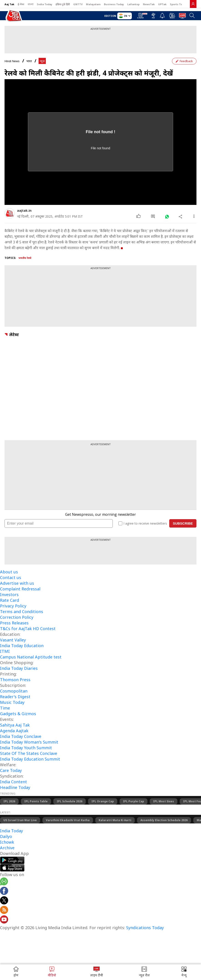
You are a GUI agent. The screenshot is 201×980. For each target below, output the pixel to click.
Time (5, 708)
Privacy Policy (13, 606)
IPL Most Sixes (164, 801)
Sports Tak (177, 4)
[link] (193, 4)
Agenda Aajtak (14, 731)
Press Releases (14, 623)
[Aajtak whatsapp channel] (4, 882)
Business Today (114, 4)
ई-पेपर (21, 4)
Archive (7, 848)
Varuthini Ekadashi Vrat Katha (68, 820)
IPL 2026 (9, 801)
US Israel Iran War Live (20, 820)
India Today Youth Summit (26, 748)
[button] (184, 972)
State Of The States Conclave (29, 753)
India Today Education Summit (30, 759)
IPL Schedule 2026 (70, 801)
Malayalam (93, 4)
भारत (29, 61)
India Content (13, 782)
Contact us (11, 577)
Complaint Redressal (20, 589)
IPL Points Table (36, 801)
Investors (9, 594)
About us (9, 572)
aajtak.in (24, 210)
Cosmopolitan (14, 691)
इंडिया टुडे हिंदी (63, 4)
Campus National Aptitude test (31, 657)
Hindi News (12, 61)
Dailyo (6, 836)
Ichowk (7, 842)
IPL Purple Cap (134, 801)
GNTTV (78, 4)
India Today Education (22, 646)
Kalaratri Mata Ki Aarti (115, 820)
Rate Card (10, 600)
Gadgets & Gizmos (18, 714)
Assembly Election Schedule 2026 (164, 820)
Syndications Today (145, 928)
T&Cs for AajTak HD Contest (28, 629)
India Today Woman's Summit (29, 742)
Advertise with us (17, 583)
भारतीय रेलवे (25, 258)
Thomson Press (15, 680)
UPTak (162, 4)
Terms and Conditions (22, 612)
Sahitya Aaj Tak (15, 725)
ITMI (5, 651)
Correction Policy (17, 617)
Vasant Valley (13, 640)
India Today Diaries (19, 668)
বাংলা (31, 4)
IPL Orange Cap (103, 801)
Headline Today (15, 787)
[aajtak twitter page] (4, 901)
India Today (44, 4)
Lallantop (133, 4)
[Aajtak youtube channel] (4, 920)
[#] (167, 216)
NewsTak (149, 4)
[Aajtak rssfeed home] (4, 911)
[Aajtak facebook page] (4, 892)
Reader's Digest (15, 697)
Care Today (11, 770)
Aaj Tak (9, 4)
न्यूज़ (42, 61)
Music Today (12, 702)
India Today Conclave (21, 736)
